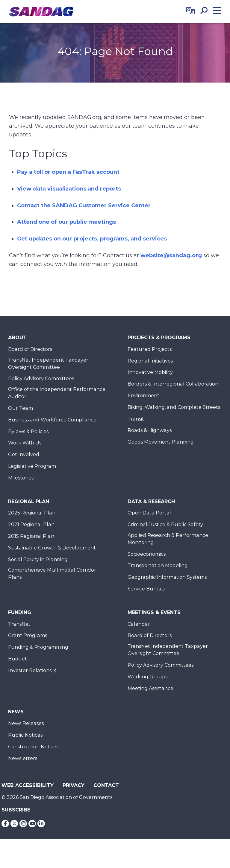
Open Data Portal (149, 513)
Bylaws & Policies (28, 431)
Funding (20, 612)
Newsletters (23, 758)
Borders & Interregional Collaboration (173, 384)
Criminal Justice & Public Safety (165, 524)
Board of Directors (30, 349)
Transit (136, 419)
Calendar (139, 624)
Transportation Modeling (158, 565)
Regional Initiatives (150, 361)
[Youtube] (32, 824)
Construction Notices (33, 747)
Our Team (21, 408)
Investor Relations (30, 670)
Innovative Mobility (150, 372)
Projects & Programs (159, 338)
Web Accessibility (28, 785)
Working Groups (147, 677)
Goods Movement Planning (161, 442)
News (16, 712)
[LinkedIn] (41, 824)
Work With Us (25, 443)
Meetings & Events (154, 612)
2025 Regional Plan (32, 513)
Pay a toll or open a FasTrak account (68, 172)
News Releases (26, 723)
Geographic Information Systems (167, 577)
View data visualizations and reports (69, 189)
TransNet (19, 624)
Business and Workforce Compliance (52, 420)
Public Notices (25, 735)
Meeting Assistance (150, 688)
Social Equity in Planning (38, 559)
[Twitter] (14, 824)
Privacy (74, 785)
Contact (106, 785)
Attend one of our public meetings (66, 222)
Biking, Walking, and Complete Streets (174, 407)
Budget (18, 659)
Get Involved (24, 454)
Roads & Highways (150, 430)
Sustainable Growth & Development (52, 548)
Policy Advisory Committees (41, 379)
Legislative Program (32, 466)
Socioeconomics (147, 554)
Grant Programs (28, 635)
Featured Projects (150, 349)
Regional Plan (29, 501)
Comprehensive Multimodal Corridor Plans (52, 574)
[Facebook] (5, 824)
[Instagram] (23, 824)
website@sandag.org (171, 255)
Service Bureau (146, 589)
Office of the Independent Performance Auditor (57, 393)
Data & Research (151, 501)
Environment (143, 396)
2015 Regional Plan (31, 536)
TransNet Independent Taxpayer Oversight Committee (48, 364)
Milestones (21, 478)
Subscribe (16, 810)
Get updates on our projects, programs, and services (92, 239)
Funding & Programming (38, 647)
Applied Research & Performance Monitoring (168, 539)
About (17, 338)
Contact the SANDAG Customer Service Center (84, 205)
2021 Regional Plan (31, 524)
